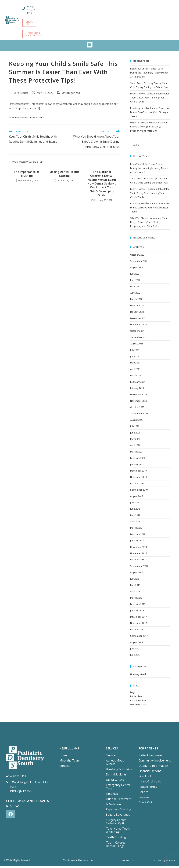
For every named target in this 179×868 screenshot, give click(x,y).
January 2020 (137, 467)
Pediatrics (38, 120)
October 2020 (137, 409)
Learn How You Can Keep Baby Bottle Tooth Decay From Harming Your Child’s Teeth (150, 100)
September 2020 (139, 416)
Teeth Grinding (116, 840)
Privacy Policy (126, 863)
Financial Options (150, 773)
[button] (90, 47)
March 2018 (136, 600)
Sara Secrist (21, 95)
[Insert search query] (150, 147)
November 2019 (139, 479)
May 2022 (135, 289)
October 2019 (137, 486)
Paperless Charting (119, 812)
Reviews (144, 799)
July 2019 (135, 505)
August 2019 (137, 498)
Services (111, 757)
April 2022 (135, 295)
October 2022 (137, 257)
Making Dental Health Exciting (64, 176)
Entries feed (137, 698)
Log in (133, 694)
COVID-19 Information (153, 768)
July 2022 (135, 276)
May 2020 (135, 441)
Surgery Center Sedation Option (117, 824)
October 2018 (137, 562)
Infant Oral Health (151, 784)
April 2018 (135, 594)
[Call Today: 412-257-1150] (24, 9)
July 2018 (135, 581)
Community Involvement (155, 763)
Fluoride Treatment (119, 801)
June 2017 (135, 657)
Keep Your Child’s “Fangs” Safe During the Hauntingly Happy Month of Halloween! (149, 75)
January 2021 (137, 390)
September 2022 (139, 263)
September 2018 (139, 568)
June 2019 (135, 511)
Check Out (145, 805)
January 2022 (137, 314)
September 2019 (139, 492)
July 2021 (135, 352)
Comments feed (139, 703)
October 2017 (137, 632)
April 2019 (135, 524)
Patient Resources (151, 757)
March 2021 (136, 378)
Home (63, 757)
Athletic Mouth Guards (116, 764)
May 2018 (135, 587)
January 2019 (137, 543)
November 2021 (139, 327)
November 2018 (139, 556)
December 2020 (138, 397)
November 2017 (139, 625)
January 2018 (137, 613)
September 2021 (139, 340)
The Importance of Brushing (27, 176)
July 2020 (135, 428)
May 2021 (135, 365)
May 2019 (135, 517)
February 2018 (138, 606)
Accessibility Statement (164, 863)
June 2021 (135, 359)
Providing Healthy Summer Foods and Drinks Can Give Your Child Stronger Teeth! (150, 114)
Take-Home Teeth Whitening (118, 833)
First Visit (112, 796)
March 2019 (136, 530)
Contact (65, 768)
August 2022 (137, 270)
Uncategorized (71, 95)
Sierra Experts (89, 863)
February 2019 (138, 536)
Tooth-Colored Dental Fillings (116, 847)
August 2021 (137, 346)
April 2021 (135, 371)
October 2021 (137, 333)
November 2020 (139, 403)
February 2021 (138, 384)
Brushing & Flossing (119, 771)
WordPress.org (138, 707)
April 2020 (135, 447)
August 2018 (137, 575)
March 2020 (136, 454)
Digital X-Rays (115, 782)
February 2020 (138, 460)
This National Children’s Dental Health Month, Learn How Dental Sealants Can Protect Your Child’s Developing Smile (102, 186)
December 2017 (138, 619)
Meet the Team (69, 763)
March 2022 (136, 301)
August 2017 (137, 645)
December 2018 (138, 549)
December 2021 (138, 321)
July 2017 (135, 651)
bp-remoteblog (23, 120)
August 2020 (137, 422)
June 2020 (135, 435)
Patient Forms (148, 789)
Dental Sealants (116, 777)
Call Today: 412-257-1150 (32, 8)
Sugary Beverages (118, 817)
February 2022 (138, 308)
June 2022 (135, 282)
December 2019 (138, 473)
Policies (144, 794)
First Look (145, 778)
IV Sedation (113, 806)
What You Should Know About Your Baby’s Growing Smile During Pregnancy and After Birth (149, 129)
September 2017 (139, 638)
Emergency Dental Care (118, 789)
